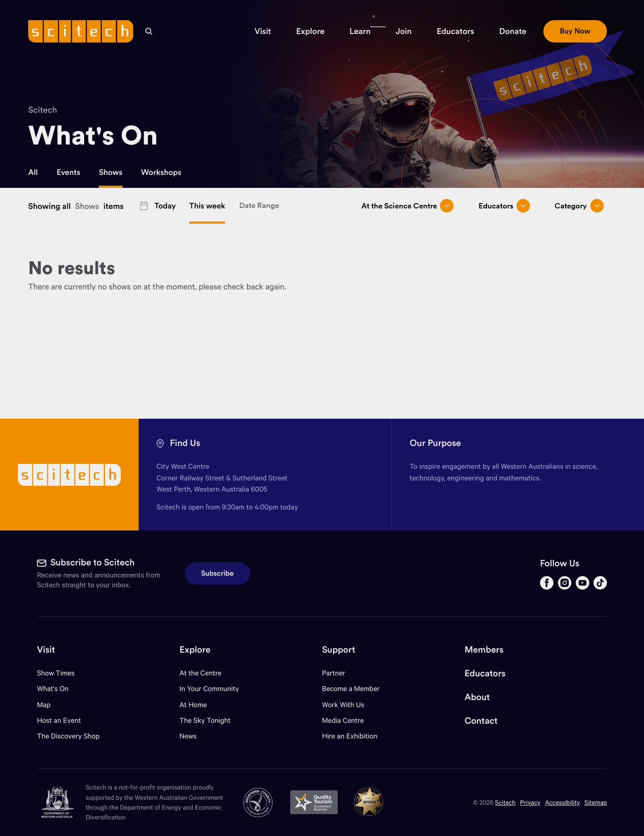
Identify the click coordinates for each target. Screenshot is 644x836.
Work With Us (343, 705)
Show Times (56, 673)
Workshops (161, 172)
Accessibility (563, 802)
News (188, 736)
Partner (334, 673)
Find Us (185, 443)
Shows (110, 172)
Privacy (530, 802)
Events (69, 172)
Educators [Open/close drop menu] (504, 206)
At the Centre (200, 673)
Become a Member (351, 689)
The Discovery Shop (68, 736)
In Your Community (209, 689)
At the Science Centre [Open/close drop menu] (407, 206)
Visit (46, 650)
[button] (263, 31)
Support (339, 650)
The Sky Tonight (205, 720)
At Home (193, 705)
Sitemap (596, 802)
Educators (485, 673)
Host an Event (59, 720)
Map (49, 705)
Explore (195, 650)
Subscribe (218, 573)
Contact (481, 721)
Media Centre (343, 720)
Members (484, 650)
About (477, 697)
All (33, 172)
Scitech (43, 110)
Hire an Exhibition (350, 736)
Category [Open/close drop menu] (579, 206)
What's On (53, 689)
